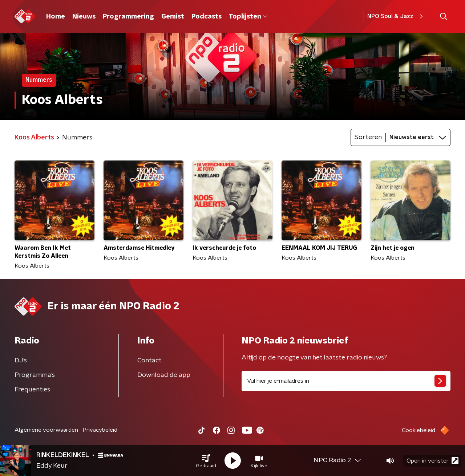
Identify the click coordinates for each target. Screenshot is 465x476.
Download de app (164, 375)
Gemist (173, 17)
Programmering (128, 17)
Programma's (35, 375)
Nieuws (84, 17)
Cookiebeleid (418, 430)
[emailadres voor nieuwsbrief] (346, 381)
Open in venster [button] (432, 461)
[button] (206, 461)
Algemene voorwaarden (46, 430)
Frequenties (32, 390)
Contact (149, 361)
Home (56, 17)
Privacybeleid (100, 430)
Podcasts (207, 17)
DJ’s (21, 361)
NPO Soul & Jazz (396, 16)
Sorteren (368, 137)
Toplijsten (248, 17)
